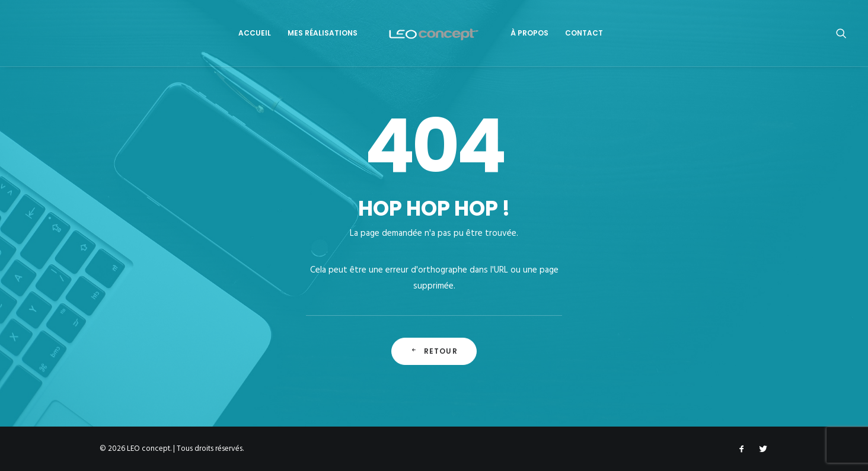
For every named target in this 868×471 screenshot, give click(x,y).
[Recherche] (841, 33)
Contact (584, 33)
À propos (529, 33)
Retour (434, 351)
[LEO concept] (434, 33)
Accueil (255, 33)
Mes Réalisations (323, 33)
